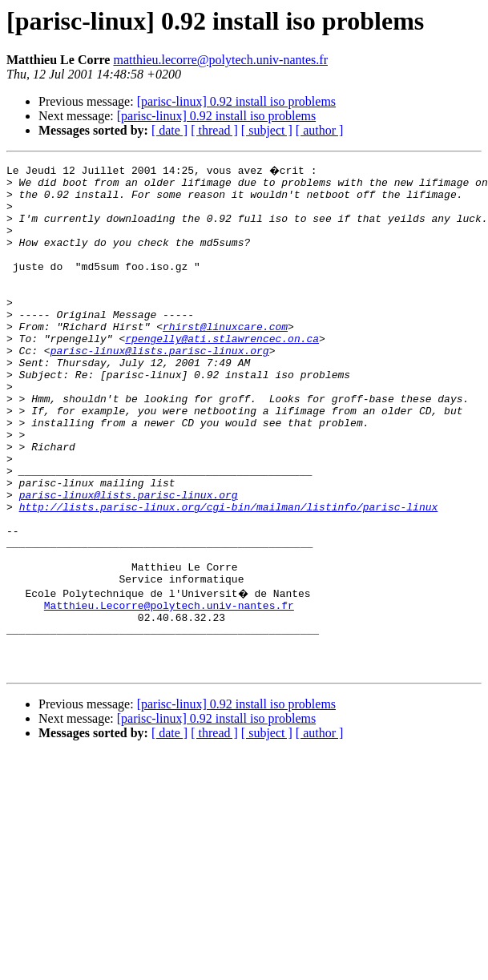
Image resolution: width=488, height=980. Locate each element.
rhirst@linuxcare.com (225, 357)
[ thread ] (214, 130)
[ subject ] (267, 130)
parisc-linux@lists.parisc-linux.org (160, 386)
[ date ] (169, 130)
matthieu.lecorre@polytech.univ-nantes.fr (220, 60)
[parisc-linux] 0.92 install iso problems (236, 101)
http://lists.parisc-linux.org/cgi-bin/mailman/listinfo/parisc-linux (229, 574)
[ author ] (320, 130)
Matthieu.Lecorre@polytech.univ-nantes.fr (169, 689)
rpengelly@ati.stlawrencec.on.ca (222, 372)
